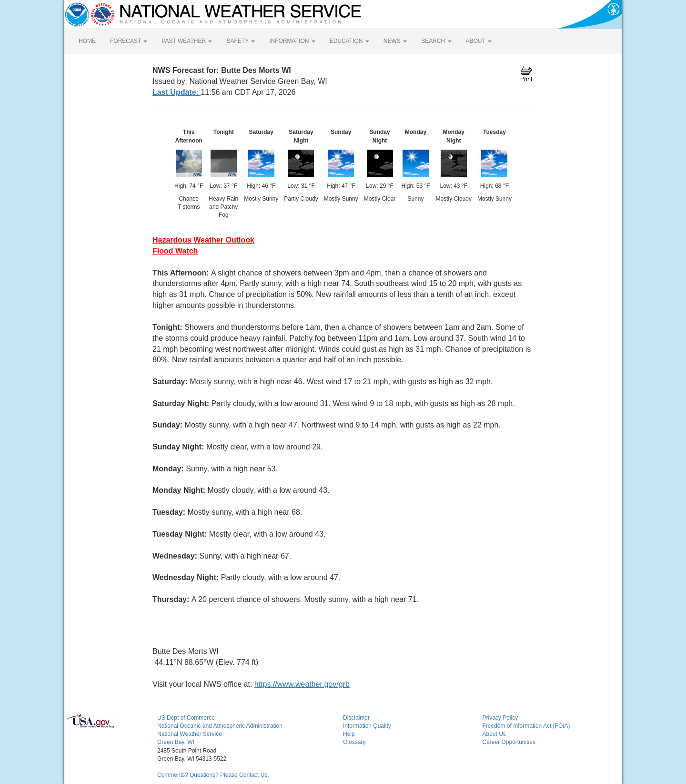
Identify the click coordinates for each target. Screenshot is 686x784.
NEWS (395, 41)
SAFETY (241, 41)
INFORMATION (292, 41)
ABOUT (479, 41)
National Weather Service (190, 734)
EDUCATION (349, 41)
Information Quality (367, 726)
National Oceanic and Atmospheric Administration (220, 726)
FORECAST (129, 41)
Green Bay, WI (176, 742)
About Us (494, 734)
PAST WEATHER (187, 41)
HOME (87, 41)
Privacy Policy (500, 718)
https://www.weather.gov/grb (302, 684)
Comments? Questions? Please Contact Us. (213, 775)
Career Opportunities (509, 742)
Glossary (354, 742)
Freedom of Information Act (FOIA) (526, 726)
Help (349, 734)
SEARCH (436, 41)
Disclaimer (356, 718)
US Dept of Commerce (186, 718)
